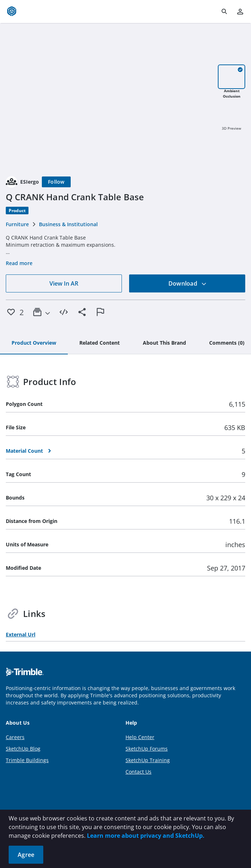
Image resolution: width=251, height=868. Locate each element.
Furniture (17, 224)
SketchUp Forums (147, 749)
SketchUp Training (148, 760)
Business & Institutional (68, 224)
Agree (26, 855)
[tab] (34, 343)
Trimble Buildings (27, 760)
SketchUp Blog (23, 749)
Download (188, 283)
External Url (21, 634)
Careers (15, 737)
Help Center (140, 737)
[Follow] (56, 182)
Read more (19, 263)
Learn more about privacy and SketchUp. (146, 836)
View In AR (64, 283)
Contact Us (138, 772)
